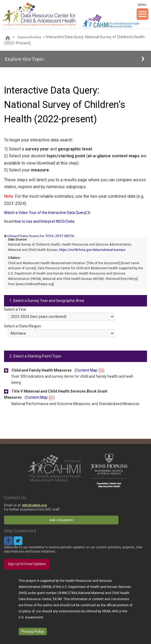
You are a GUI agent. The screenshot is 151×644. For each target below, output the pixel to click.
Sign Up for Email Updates (27, 564)
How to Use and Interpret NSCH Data (44, 221)
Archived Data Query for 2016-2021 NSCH (39, 236)
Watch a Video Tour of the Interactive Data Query (45, 213)
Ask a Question (61, 520)
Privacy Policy (33, 632)
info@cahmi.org (34, 505)
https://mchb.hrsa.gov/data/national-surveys (92, 250)
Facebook (8, 541)
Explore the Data (29, 37)
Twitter (18, 541)
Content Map (89, 370)
